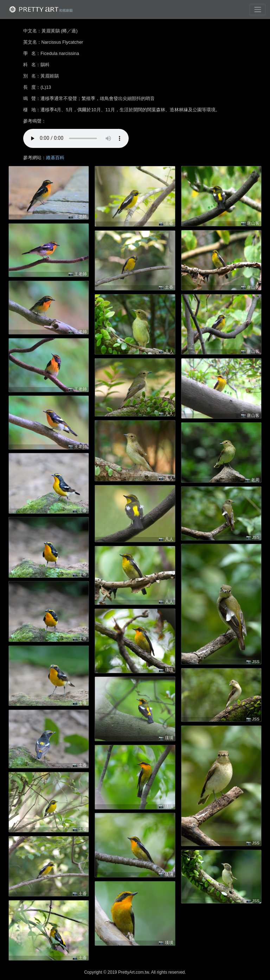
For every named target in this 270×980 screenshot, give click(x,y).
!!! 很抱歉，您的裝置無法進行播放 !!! (76, 138)
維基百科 (55, 158)
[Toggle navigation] (258, 10)
